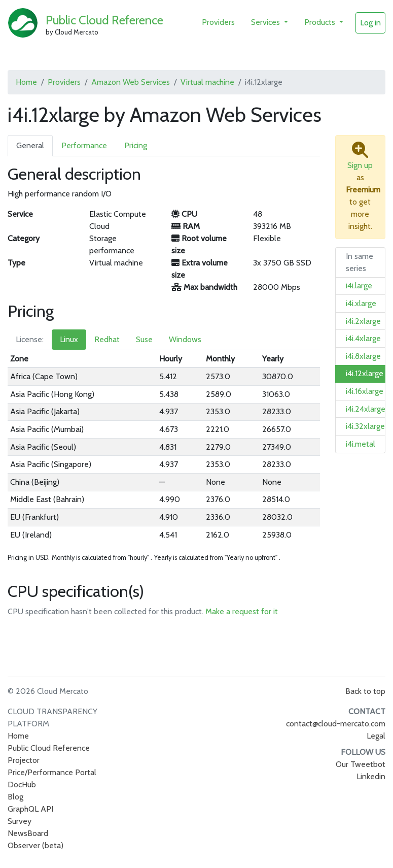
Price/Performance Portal (52, 772)
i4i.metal (361, 444)
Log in (370, 23)
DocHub (22, 784)
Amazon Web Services (131, 82)
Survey (20, 821)
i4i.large (359, 286)
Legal (376, 736)
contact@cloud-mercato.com (336, 724)
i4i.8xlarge (363, 356)
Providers (218, 22)
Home (26, 82)
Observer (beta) (35, 845)
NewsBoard (28, 833)
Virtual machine (207, 82)
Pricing (136, 145)
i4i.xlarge (361, 303)
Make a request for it (242, 611)
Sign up (360, 165)
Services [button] (266, 22)
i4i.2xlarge (363, 321)
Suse (144, 339)
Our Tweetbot (361, 764)
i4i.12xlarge (365, 373)
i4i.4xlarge (363, 338)
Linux (69, 339)
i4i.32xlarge (365, 426)
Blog (15, 797)
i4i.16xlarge (365, 391)
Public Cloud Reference (104, 20)
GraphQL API (30, 809)
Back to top (365, 691)
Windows (185, 339)
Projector (24, 760)
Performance (84, 145)
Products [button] (321, 22)
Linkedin (371, 776)
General (30, 145)
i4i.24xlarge (366, 409)
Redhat (107, 339)
